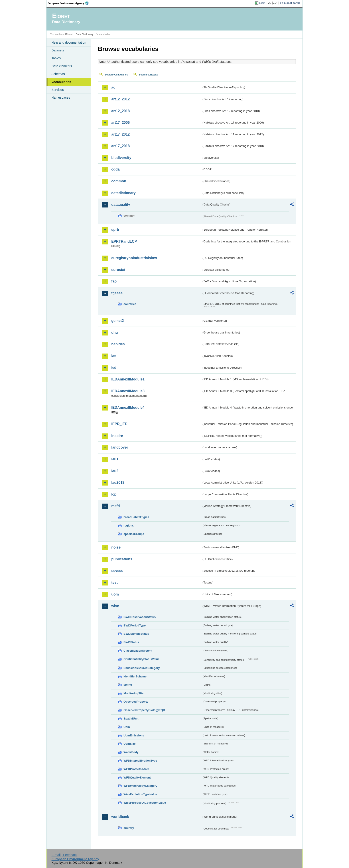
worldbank (120, 817)
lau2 (115, 471)
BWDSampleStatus (136, 634)
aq (113, 87)
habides (118, 344)
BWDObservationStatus (140, 617)
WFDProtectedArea (137, 769)
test (114, 582)
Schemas (58, 74)
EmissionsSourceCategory (142, 668)
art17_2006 (121, 123)
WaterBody (131, 752)
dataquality (121, 204)
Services (58, 90)
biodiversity (121, 158)
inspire (117, 436)
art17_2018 (121, 146)
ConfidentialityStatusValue (141, 659)
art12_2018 (121, 111)
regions (129, 525)
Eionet (69, 34)
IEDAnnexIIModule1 (128, 379)
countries (130, 304)
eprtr (115, 230)
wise (115, 606)
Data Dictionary (84, 34)
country (129, 828)
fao (114, 281)
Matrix (128, 685)
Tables (56, 58)
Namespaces (61, 98)
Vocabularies (61, 82)
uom (115, 594)
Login (262, 3)
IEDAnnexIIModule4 (128, 408)
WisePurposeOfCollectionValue (145, 803)
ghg (115, 332)
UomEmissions (134, 735)
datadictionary (123, 193)
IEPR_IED (119, 424)
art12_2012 (121, 99)
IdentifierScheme (135, 676)
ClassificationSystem (138, 651)
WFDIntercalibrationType (140, 761)
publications (122, 559)
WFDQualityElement (137, 778)
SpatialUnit (131, 719)
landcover (120, 447)
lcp (114, 494)
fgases (117, 293)
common (119, 181)
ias (114, 356)
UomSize (130, 744)
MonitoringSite (134, 693)
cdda (115, 169)
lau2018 (118, 483)
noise (116, 547)
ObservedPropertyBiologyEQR (144, 710)
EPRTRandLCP (124, 241)
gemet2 (118, 321)
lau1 (115, 459)
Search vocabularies (116, 75)
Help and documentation (69, 43)
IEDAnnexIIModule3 (128, 391)
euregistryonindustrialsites (134, 258)
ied (114, 368)
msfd (116, 506)
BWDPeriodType (135, 625)
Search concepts (148, 75)
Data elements (62, 66)
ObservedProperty (136, 702)
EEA (70, 3)
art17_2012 (121, 134)
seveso (117, 571)
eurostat (118, 270)
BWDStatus (131, 642)
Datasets (58, 50)
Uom (127, 727)
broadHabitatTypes (136, 517)
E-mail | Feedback (64, 855)
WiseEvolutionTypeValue (140, 794)
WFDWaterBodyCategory (140, 786)
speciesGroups (134, 534)
